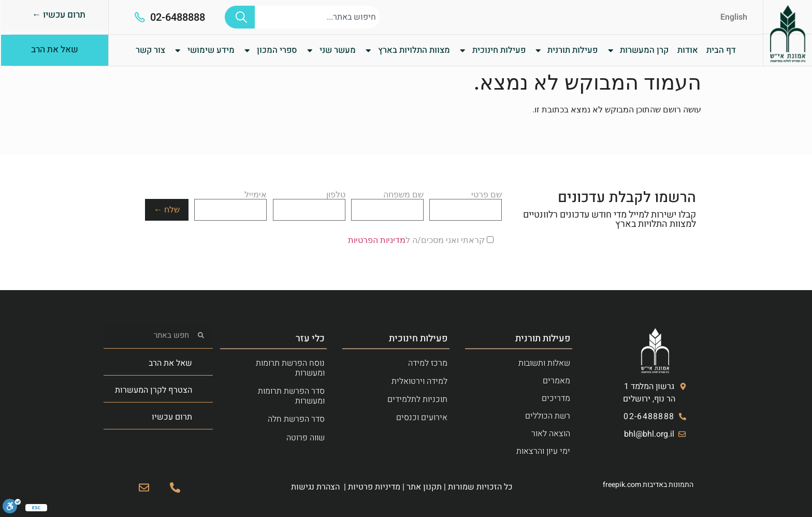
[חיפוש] (240, 17)
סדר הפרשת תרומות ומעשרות (291, 396)
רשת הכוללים (548, 416)
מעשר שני (330, 50)
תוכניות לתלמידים (417, 399)
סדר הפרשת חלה (296, 419)
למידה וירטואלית (419, 381)
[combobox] (317, 17)
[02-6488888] (140, 17)
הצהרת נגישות (315, 487)
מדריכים (556, 398)
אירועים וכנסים (422, 418)
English (734, 17)
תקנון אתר (424, 487)
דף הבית (721, 50)
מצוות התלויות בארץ (407, 50)
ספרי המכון (270, 50)
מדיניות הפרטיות (377, 240)
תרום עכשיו (172, 417)
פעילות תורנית (566, 50)
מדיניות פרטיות (374, 487)
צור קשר (150, 50)
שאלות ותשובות (544, 363)
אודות (688, 50)
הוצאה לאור (551, 434)
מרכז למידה (428, 363)
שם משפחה (387, 203)
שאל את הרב (170, 363)
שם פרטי (466, 203)
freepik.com (622, 485)
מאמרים (556, 381)
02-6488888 (178, 17)
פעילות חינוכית (492, 50)
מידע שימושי (204, 50)
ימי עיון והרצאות (543, 451)
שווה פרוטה (306, 438)
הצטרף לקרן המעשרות (154, 390)
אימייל (230, 203)
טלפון (309, 203)
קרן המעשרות (637, 50)
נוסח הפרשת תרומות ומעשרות (290, 368)
